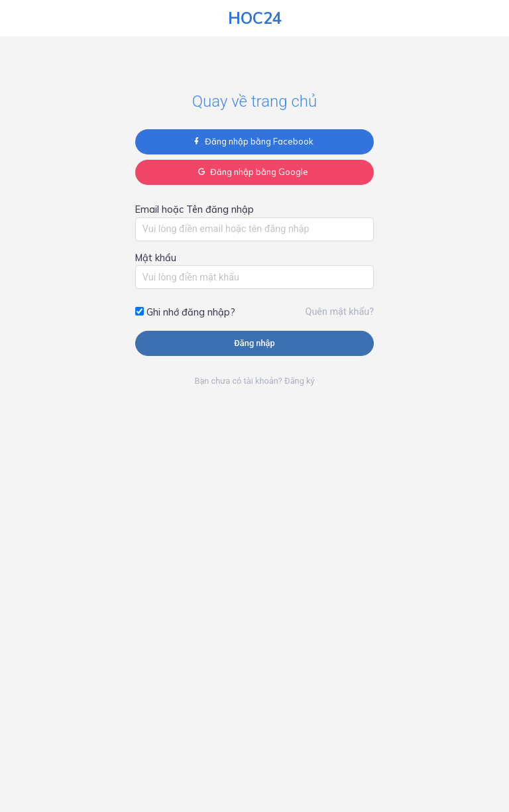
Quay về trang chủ (254, 101)
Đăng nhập (254, 343)
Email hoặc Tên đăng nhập (195, 209)
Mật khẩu (156, 258)
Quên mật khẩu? (340, 312)
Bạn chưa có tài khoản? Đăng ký (254, 381)
